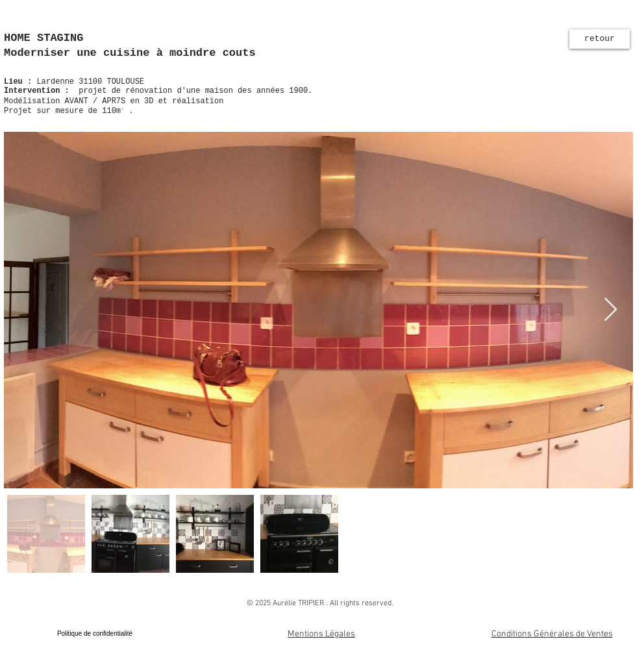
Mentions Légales (321, 634)
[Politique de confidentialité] (95, 634)
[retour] (600, 39)
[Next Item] (611, 310)
